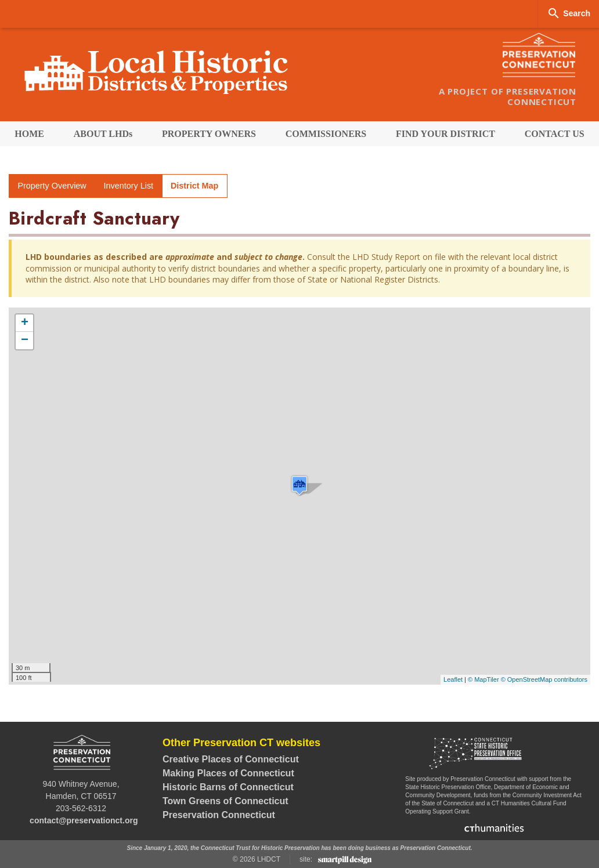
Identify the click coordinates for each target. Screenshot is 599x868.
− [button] (25, 341)
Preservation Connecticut (219, 815)
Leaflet (453, 679)
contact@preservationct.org (84, 820)
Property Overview (52, 186)
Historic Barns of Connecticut (228, 787)
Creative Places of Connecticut (231, 759)
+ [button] (25, 323)
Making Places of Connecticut (228, 773)
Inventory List (129, 186)
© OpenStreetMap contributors (544, 679)
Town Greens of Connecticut (225, 801)
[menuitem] (29, 134)
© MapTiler (483, 679)
